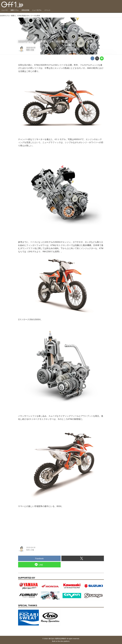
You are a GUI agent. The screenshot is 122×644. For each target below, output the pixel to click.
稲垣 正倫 (30, 50)
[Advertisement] (36, 526)
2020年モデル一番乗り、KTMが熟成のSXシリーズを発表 (57, 42)
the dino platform (64, 641)
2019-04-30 (31, 48)
